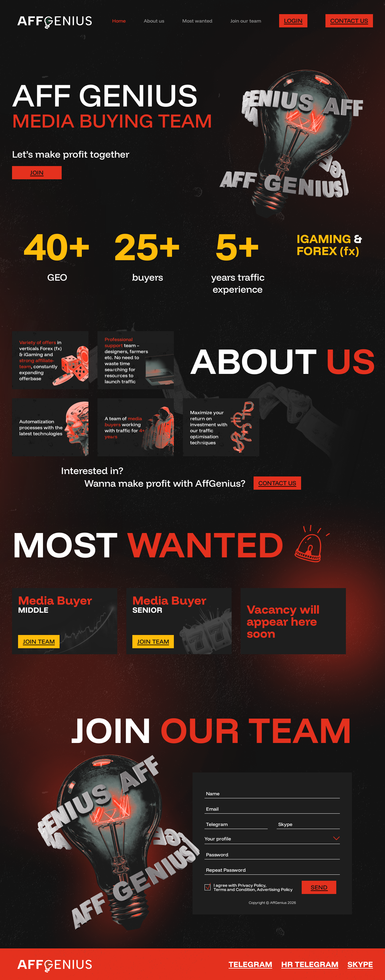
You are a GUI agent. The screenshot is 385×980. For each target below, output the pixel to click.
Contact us (349, 21)
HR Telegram (310, 964)
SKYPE (360, 964)
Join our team (246, 21)
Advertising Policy (275, 889)
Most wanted (197, 21)
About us (154, 21)
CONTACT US (277, 483)
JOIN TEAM (39, 641)
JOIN (37, 173)
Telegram (250, 964)
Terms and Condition (234, 889)
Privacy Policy (252, 885)
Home (119, 21)
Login (293, 21)
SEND (319, 887)
